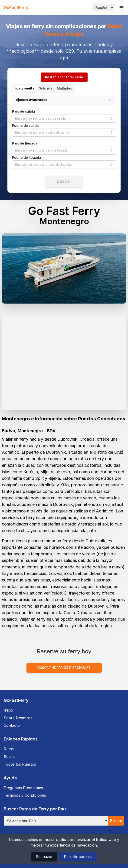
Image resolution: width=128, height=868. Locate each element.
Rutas (9, 749)
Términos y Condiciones (25, 795)
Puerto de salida (25, 126)
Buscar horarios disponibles (64, 668)
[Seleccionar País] (56, 821)
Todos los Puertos (20, 764)
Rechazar (44, 857)
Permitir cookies (78, 857)
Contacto (12, 725)
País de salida (24, 111)
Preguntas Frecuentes (23, 788)
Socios (10, 757)
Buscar (116, 821)
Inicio (8, 710)
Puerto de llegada (27, 157)
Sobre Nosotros (18, 718)
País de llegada (25, 143)
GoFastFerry (16, 8)
